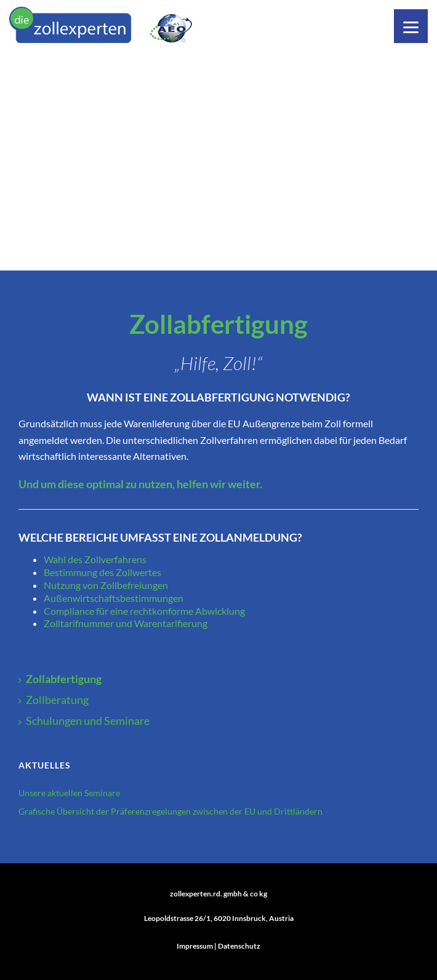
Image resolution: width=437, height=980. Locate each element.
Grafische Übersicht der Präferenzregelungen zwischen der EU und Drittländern (170, 811)
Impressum (195, 946)
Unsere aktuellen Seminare (69, 793)
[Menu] (411, 26)
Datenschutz (239, 946)
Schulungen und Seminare (84, 721)
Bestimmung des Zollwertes (102, 572)
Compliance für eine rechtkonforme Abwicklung (144, 611)
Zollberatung (54, 700)
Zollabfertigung (60, 679)
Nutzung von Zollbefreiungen (107, 585)
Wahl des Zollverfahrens (95, 559)
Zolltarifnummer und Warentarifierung (126, 623)
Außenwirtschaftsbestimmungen (114, 598)
